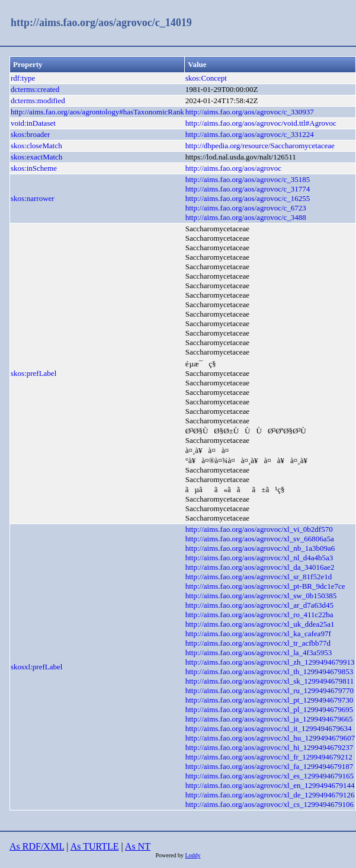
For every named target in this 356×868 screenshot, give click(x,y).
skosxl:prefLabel (36, 667)
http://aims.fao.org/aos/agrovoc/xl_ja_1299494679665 (269, 719)
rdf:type (23, 78)
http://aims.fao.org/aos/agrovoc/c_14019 (101, 23)
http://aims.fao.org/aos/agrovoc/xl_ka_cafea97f (258, 634)
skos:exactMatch (36, 157)
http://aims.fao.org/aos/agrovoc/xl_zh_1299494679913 (270, 662)
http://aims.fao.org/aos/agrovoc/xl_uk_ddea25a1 (260, 624)
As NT (138, 846)
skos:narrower (33, 198)
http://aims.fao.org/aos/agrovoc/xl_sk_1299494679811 (270, 681)
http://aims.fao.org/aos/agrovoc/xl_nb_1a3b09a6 (260, 548)
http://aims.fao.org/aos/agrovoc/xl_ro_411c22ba (259, 615)
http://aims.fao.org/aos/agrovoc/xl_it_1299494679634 (269, 728)
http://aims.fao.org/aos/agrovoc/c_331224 (250, 134)
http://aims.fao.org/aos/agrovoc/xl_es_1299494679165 (270, 776)
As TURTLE (95, 846)
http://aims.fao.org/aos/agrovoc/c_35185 (248, 179)
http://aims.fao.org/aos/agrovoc (233, 168)
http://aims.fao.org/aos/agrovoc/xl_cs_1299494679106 (270, 804)
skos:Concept (206, 78)
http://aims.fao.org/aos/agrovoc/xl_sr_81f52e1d (259, 577)
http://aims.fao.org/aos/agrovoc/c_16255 (248, 198)
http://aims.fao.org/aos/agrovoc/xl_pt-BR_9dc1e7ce (265, 586)
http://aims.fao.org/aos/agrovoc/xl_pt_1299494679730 (270, 700)
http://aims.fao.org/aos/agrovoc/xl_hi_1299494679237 (270, 747)
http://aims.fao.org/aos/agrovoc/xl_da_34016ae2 (260, 567)
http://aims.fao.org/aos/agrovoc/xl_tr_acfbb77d (258, 643)
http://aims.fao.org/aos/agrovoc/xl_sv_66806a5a (260, 539)
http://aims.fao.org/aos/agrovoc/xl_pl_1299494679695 (270, 709)
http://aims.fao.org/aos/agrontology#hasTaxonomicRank (97, 112)
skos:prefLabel (33, 373)
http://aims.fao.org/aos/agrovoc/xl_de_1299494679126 (270, 795)
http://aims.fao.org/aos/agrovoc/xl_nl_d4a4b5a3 (259, 558)
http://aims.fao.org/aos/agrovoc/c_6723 (246, 208)
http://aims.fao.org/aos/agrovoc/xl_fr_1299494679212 (269, 757)
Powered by (170, 855)
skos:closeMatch (36, 146)
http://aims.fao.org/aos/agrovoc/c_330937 (250, 112)
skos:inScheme (34, 168)
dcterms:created (35, 89)
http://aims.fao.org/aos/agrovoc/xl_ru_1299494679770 (270, 690)
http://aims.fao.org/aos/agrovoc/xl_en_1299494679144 (270, 785)
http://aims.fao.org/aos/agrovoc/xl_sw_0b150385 (261, 596)
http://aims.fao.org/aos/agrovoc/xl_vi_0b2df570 (259, 529)
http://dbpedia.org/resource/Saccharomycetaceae (260, 146)
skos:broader (30, 134)
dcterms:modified (38, 100)
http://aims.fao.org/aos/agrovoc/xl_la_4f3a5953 (259, 652)
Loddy (193, 855)
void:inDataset (33, 123)
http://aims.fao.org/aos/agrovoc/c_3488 (246, 217)
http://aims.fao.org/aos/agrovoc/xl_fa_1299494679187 (270, 766)
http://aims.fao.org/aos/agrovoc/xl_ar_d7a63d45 (259, 605)
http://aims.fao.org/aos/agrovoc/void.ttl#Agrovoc (261, 123)
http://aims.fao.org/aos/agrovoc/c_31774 (248, 189)
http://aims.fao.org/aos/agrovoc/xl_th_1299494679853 (270, 671)
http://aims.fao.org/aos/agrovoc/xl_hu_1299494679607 (270, 738)
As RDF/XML (37, 846)
